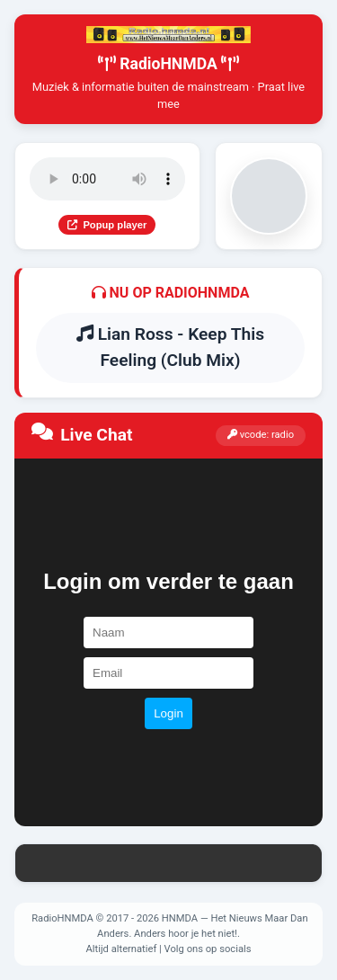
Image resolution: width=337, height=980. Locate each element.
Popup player (107, 225)
